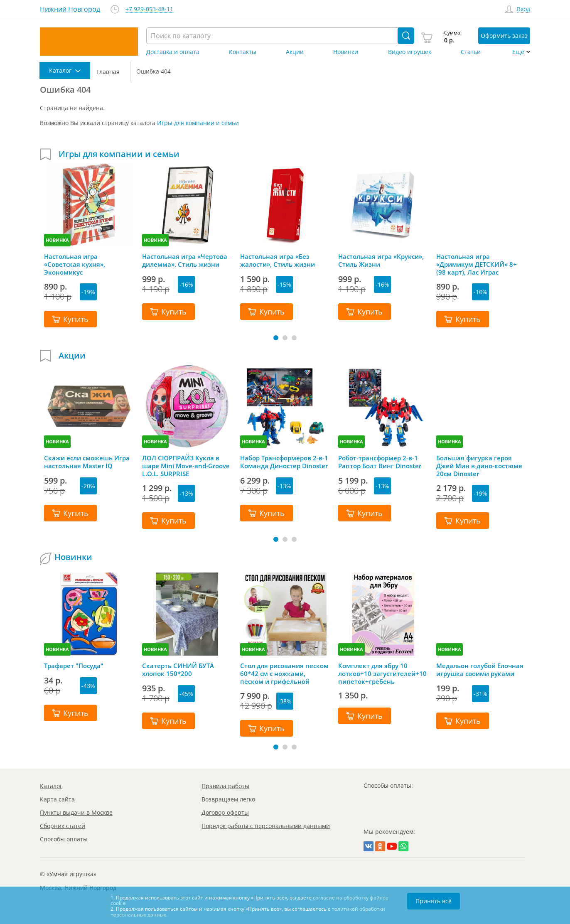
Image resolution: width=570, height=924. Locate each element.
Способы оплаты (64, 839)
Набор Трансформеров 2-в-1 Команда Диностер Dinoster (284, 462)
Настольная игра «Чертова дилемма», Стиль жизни (185, 260)
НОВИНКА (57, 240)
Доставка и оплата (173, 52)
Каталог (51, 786)
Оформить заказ (504, 36)
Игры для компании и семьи (198, 123)
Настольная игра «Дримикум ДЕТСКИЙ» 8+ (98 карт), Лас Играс (477, 264)
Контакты (243, 52)
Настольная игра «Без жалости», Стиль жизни (278, 260)
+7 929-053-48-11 (149, 9)
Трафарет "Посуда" (74, 666)
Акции (295, 52)
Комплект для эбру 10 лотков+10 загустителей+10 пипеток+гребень (382, 673)
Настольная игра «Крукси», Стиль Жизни (381, 260)
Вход (523, 9)
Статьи (471, 52)
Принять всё (434, 901)
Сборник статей (63, 826)
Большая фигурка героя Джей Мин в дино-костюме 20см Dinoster (479, 466)
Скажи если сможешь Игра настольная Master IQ (87, 462)
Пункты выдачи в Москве (76, 812)
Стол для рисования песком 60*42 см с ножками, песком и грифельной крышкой (284, 673)
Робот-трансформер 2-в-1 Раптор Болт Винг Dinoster (380, 462)
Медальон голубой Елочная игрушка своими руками (480, 670)
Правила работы (225, 786)
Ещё (518, 52)
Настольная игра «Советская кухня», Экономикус (75, 264)
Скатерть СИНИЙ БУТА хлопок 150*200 (178, 670)
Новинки (346, 52)
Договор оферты (225, 812)
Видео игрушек (410, 52)
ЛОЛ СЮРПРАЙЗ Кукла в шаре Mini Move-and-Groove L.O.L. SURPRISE (186, 466)
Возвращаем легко (228, 799)
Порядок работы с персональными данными (266, 826)
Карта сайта (57, 799)
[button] (276, 338)
